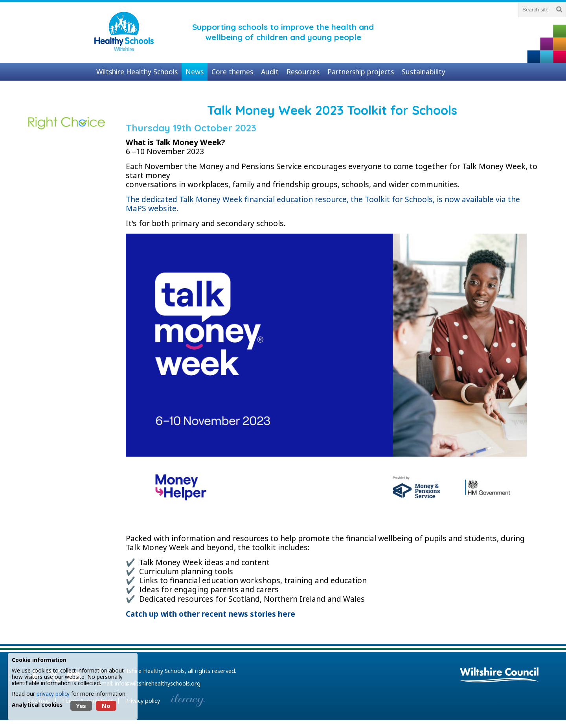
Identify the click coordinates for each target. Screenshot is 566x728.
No (106, 706)
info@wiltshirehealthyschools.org (158, 683)
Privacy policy (142, 701)
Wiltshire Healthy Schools (152, 671)
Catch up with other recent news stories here (210, 614)
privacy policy (53, 694)
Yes (81, 706)
